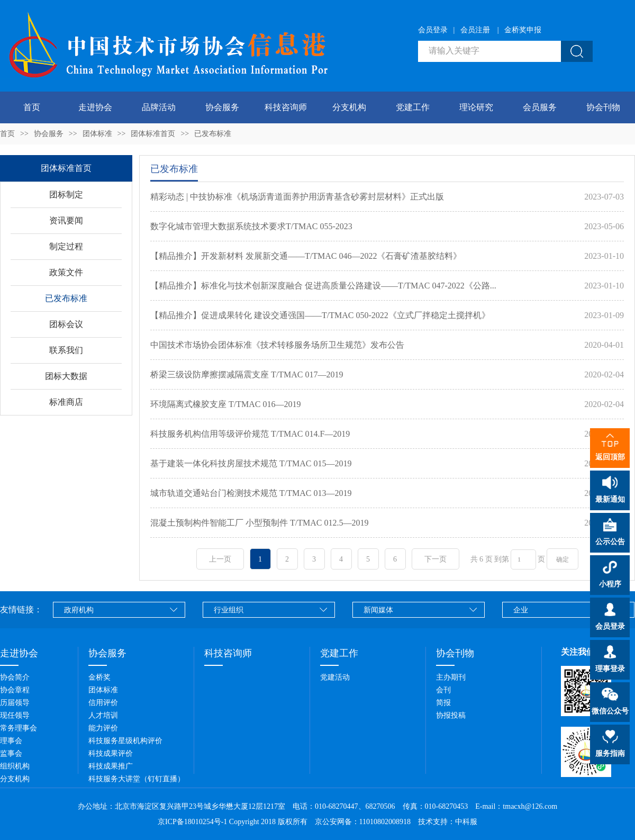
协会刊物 (603, 107)
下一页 (436, 559)
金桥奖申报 (523, 30)
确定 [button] (563, 559)
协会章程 (15, 690)
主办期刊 (451, 677)
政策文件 (66, 272)
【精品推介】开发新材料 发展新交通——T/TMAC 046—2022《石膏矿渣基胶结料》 (306, 256)
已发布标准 (213, 134)
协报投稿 (451, 715)
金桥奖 (99, 677)
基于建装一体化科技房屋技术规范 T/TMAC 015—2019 (251, 463)
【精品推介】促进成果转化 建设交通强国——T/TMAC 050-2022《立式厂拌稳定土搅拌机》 (320, 315)
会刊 (443, 690)
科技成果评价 (111, 753)
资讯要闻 (66, 220)
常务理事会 (19, 728)
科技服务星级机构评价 (125, 741)
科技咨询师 (286, 107)
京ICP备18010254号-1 (192, 822)
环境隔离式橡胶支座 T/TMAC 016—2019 (225, 404)
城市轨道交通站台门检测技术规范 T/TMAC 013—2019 (251, 493)
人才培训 (103, 715)
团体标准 (97, 134)
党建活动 (335, 677)
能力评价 (103, 728)
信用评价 (103, 703)
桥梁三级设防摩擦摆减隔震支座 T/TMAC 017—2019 (247, 374)
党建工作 (413, 107)
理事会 (11, 741)
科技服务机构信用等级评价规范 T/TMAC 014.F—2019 (250, 434)
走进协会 (95, 107)
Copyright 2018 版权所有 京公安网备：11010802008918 (323, 822)
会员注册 (475, 30)
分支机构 (349, 107)
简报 (443, 703)
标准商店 (66, 402)
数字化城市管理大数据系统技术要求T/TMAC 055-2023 (251, 226)
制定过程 (66, 246)
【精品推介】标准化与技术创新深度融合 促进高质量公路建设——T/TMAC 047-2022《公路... (323, 286)
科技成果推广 (111, 766)
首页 (32, 107)
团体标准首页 (153, 134)
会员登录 (433, 30)
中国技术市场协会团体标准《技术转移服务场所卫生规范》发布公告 (277, 345)
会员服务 (540, 107)
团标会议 (66, 324)
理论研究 (476, 107)
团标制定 (66, 195)
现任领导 (15, 715)
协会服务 (222, 107)
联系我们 (66, 350)
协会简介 (15, 677)
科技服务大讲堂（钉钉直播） (137, 779)
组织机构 (15, 766)
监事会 (11, 753)
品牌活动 (159, 107)
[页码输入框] (523, 559)
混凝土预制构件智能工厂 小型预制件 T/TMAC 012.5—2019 (259, 523)
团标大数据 (66, 376)
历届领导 (15, 703)
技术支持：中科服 (448, 822)
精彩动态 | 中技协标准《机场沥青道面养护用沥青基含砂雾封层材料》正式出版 (297, 197)
